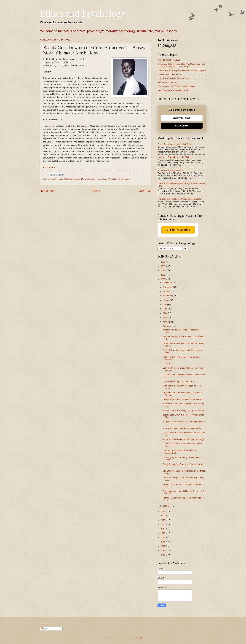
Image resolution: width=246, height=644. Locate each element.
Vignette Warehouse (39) (169, 60)
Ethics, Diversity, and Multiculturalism (174, 144)
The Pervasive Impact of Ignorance (178, 381)
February (167, 326)
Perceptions (102, 179)
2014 (163, 542)
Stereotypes (124, 179)
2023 (163, 275)
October (167, 291)
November (168, 287)
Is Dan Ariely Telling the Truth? (171, 170)
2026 (163, 262)
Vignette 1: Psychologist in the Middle (174, 157)
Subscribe (182, 126)
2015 (163, 537)
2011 (163, 555)
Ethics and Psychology (83, 13)
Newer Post (47, 191)
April (165, 318)
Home (96, 191)
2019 (163, 520)
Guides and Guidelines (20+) (170, 74)
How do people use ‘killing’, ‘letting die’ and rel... (184, 410)
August (166, 300)
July (165, 305)
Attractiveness (56, 179)
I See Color (168, 364)
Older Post (145, 191)
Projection (113, 179)
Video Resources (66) (167, 82)
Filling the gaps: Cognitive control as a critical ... (184, 399)
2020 (163, 516)
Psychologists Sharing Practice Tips (174, 90)
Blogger (139, 638)
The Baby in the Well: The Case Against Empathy (180, 199)
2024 (163, 270)
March (166, 322)
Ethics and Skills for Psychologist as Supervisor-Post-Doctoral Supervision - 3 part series (181, 65)
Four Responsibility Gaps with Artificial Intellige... (184, 439)
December (168, 283)
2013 (163, 546)
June (166, 309)
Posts (45, 629)
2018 (163, 524)
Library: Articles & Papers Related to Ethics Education (182, 70)
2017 (163, 529)
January (167, 506)
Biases (77, 179)
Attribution (68, 179)
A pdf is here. (49, 167)
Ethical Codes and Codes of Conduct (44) (176, 86)
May (165, 313)
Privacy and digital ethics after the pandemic (182, 428)
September (168, 296)
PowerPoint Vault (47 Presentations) (174, 78)
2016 (163, 533)
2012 (163, 550)
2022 (163, 279)
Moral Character (88, 179)
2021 (163, 511)
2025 (163, 266)
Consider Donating (178, 230)
